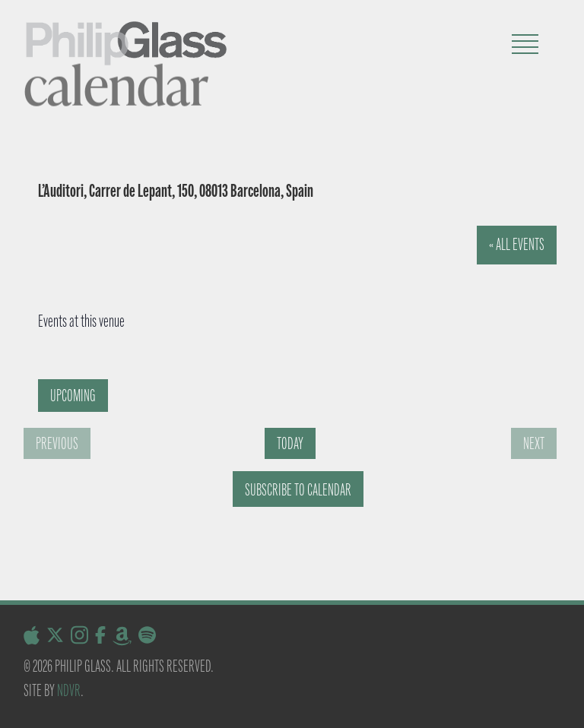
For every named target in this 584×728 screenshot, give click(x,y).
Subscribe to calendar (298, 490)
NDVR (69, 690)
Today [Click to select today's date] (290, 443)
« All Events (517, 244)
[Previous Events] (57, 443)
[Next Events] (534, 443)
